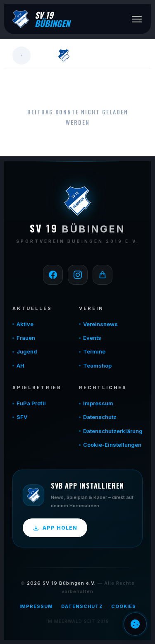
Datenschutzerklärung (113, 431)
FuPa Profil (31, 403)
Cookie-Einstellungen (112, 445)
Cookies (124, 606)
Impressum (98, 403)
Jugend (27, 351)
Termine (94, 351)
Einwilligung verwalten (135, 624)
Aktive (25, 324)
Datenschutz (100, 417)
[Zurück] (21, 56)
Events (92, 338)
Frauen (26, 338)
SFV (22, 417)
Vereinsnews (100, 324)
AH (20, 366)
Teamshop (97, 366)
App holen (55, 528)
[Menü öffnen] (137, 19)
